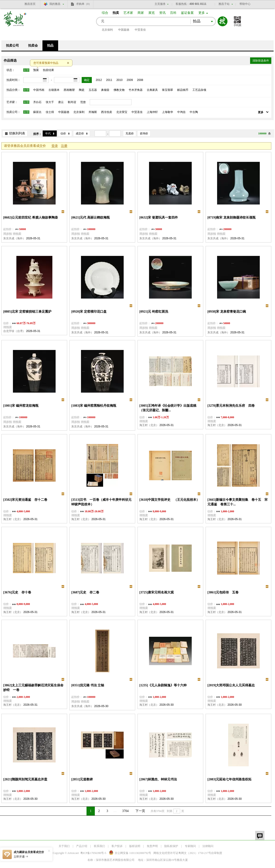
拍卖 (116, 13)
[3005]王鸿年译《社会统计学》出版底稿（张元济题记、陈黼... (168, 408)
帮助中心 (245, 4)
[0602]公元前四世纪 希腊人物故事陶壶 (31, 218)
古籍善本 (54, 90)
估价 (63, 133)
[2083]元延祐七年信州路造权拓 (229, 779)
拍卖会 (33, 46)
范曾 (83, 102)
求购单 (84, 4)
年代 (48, 133)
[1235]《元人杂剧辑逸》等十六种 (163, 685)
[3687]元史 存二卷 (85, 592)
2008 (140, 80)
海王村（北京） (149, 425)
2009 (130, 80)
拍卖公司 (12, 46)
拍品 (50, 46)
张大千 (50, 102)
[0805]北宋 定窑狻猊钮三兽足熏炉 (27, 312)
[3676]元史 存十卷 (17, 592)
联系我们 (99, 846)
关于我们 (64, 846)
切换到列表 (17, 133)
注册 (64, 146)
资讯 (162, 13)
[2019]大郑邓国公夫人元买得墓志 (231, 685)
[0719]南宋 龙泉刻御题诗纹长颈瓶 (232, 218)
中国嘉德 (124, 30)
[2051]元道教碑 (82, 779)
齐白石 (37, 102)
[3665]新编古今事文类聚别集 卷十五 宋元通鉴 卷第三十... (238, 502)
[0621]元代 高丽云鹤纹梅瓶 (91, 218)
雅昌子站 (224, 4)
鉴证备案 (187, 13)
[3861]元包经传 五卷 (223, 592)
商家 (141, 13)
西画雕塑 (69, 90)
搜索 (223, 21)
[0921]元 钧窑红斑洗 (154, 312)
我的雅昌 (55, 4)
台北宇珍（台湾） (14, 331)
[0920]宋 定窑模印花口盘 (89, 312)
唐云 (61, 102)
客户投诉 (117, 846)
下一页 (140, 811)
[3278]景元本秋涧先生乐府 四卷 (231, 406)
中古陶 (194, 112)
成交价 (80, 133)
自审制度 (217, 853)
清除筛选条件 (261, 61)
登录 (55, 146)
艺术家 (128, 13)
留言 (260, 835)
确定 (87, 80)
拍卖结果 (48, 70)
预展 (36, 70)
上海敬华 (167, 112)
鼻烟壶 (105, 90)
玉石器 (93, 90)
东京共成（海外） (14, 238)
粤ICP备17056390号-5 (93, 853)
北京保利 (107, 30)
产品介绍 (82, 846)
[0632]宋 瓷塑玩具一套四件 (159, 218)
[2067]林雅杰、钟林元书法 (158, 779)
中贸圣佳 (140, 30)
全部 (26, 70)
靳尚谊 (72, 102)
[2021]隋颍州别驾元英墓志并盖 (25, 779)
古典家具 (152, 90)
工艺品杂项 (199, 90)
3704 (126, 811)
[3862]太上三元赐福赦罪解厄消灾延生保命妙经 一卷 (33, 688)
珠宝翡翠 (167, 90)
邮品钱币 (183, 90)
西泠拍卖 (107, 112)
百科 (173, 13)
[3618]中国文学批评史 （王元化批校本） (169, 500)
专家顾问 (190, 846)
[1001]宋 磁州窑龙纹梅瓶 (21, 406)
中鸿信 (181, 112)
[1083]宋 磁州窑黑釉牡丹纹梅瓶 (94, 406)
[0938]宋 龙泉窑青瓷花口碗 (227, 312)
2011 (109, 80)
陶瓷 (82, 90)
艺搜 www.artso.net (15, 22)
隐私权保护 (171, 846)
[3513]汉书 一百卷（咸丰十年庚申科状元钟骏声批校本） (101, 502)
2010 (119, 80)
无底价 (130, 133)
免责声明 (152, 846)
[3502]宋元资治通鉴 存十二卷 (25, 500)
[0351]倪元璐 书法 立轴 (88, 685)
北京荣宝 (122, 112)
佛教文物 (119, 90)
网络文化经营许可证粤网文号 (182, 853)
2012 (99, 80)
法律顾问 (208, 846)
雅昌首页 (30, 4)
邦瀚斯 (93, 112)
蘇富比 (37, 112)
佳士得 (50, 112)
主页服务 (160, 4)
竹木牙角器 (136, 90)
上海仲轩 (152, 112)
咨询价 (144, 133)
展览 (152, 13)
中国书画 (39, 90)
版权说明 (135, 846)
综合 (105, 13)
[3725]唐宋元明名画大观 (157, 592)
